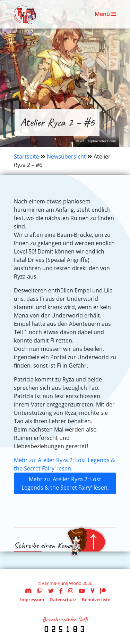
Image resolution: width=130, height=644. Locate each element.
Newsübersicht (66, 156)
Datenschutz (63, 599)
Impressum (32, 599)
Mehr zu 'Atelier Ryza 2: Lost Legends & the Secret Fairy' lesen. (65, 483)
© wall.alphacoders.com (96, 141)
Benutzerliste (96, 599)
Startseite (27, 156)
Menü (105, 14)
